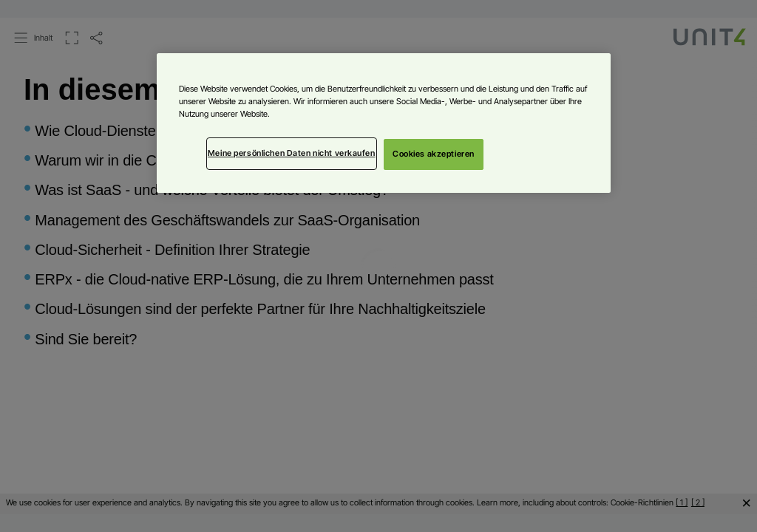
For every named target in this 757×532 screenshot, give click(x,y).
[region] (384, 123)
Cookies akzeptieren (434, 154)
